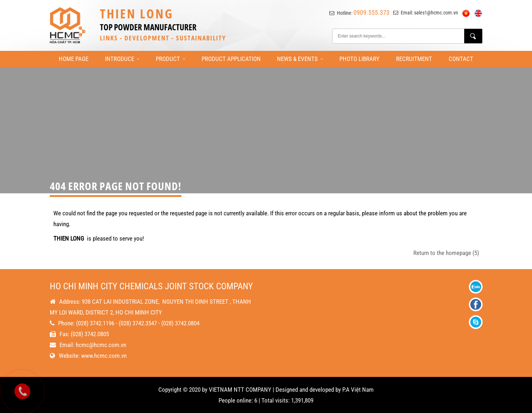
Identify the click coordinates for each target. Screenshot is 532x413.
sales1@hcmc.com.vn (436, 13)
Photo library (359, 59)
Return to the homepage (446, 253)
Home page (74, 59)
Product (170, 59)
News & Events (300, 59)
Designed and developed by (308, 390)
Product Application (231, 59)
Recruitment (414, 59)
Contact (461, 59)
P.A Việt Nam (358, 390)
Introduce (122, 59)
